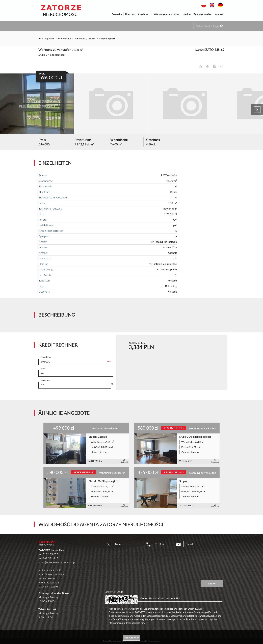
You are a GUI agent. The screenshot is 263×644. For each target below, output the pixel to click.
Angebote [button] (143, 14)
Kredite (187, 14)
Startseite (117, 14)
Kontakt (219, 14)
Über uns (130, 14)
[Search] (210, 26)
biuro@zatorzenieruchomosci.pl (57, 562)
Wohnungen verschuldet (167, 14)
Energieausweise (203, 14)
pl (202, 4)
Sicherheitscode (114, 592)
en (211, 4)
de (219, 4)
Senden (212, 583)
